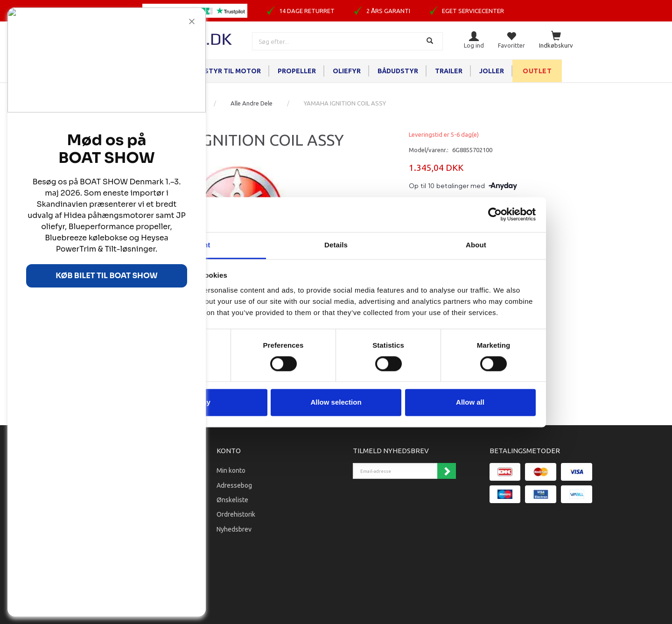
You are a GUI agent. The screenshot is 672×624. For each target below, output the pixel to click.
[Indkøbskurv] (556, 40)
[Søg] (431, 41)
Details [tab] (336, 245)
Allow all (470, 403)
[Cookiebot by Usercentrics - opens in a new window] (495, 214)
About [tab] (476, 245)
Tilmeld (447, 471)
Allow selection (336, 403)
